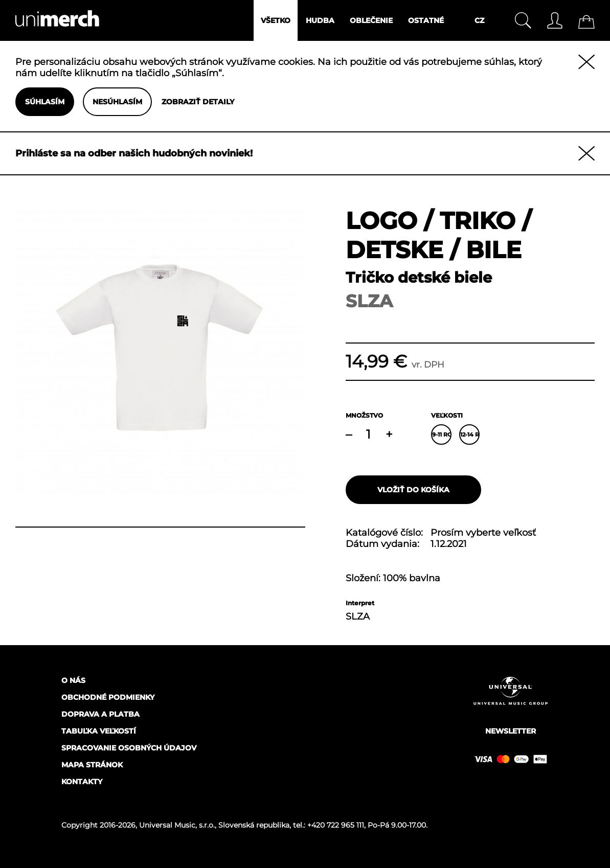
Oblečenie (371, 20)
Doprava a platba (100, 714)
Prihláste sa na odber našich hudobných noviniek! (134, 153)
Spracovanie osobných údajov (129, 748)
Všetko (276, 20)
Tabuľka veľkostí (99, 731)
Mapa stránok (92, 765)
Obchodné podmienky (108, 697)
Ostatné (426, 20)
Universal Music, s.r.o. (177, 825)
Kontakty (82, 782)
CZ (479, 20)
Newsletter (511, 731)
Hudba (320, 20)
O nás (73, 680)
